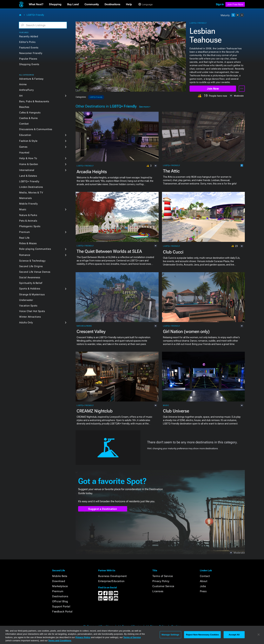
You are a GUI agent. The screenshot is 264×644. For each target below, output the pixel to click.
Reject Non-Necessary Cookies (202, 635)
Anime (23, 84)
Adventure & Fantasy (31, 79)
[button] (36, 4)
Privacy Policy (161, 581)
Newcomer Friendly (31, 53)
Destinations (60, 596)
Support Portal (61, 606)
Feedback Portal (62, 612)
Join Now (213, 89)
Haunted (24, 153)
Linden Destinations (31, 187)
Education (25, 135)
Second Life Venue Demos (35, 272)
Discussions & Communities (36, 129)
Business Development (112, 576)
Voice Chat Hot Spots (32, 311)
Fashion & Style (28, 141)
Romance (25, 255)
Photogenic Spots (30, 226)
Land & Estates (28, 176)
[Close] (259, 635)
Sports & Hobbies (30, 289)
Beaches (24, 107)
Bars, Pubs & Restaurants (34, 101)
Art (21, 96)
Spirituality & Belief (31, 283)
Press (203, 591)
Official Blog (60, 601)
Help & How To (28, 158)
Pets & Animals (28, 221)
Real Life (24, 238)
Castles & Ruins (28, 118)
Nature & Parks (28, 215)
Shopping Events (29, 64)
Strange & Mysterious (32, 294)
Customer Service (163, 586)
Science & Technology (32, 261)
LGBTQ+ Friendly (35, 15)
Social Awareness (30, 277)
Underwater (26, 300)
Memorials (26, 198)
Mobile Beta (60, 576)
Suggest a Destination (103, 509)
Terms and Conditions (60, 641)
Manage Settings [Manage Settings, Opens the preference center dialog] (170, 635)
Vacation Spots (28, 306)
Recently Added (29, 36)
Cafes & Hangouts (30, 113)
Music (23, 209)
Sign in (220, 4)
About (204, 581)
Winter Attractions (30, 317)
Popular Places (28, 59)
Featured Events (29, 48)
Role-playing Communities (35, 249)
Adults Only (26, 323)
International (27, 170)
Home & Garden (29, 164)
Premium (25, 232)
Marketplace (60, 586)
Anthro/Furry (26, 90)
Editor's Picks (27, 42)
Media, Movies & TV (31, 193)
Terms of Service (163, 576)
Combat (24, 124)
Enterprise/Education (111, 581)
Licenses (158, 591)
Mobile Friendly (29, 204)
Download (59, 581)
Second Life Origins (31, 266)
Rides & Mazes (28, 243)
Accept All (234, 635)
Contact (205, 576)
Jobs (203, 586)
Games (23, 147)
